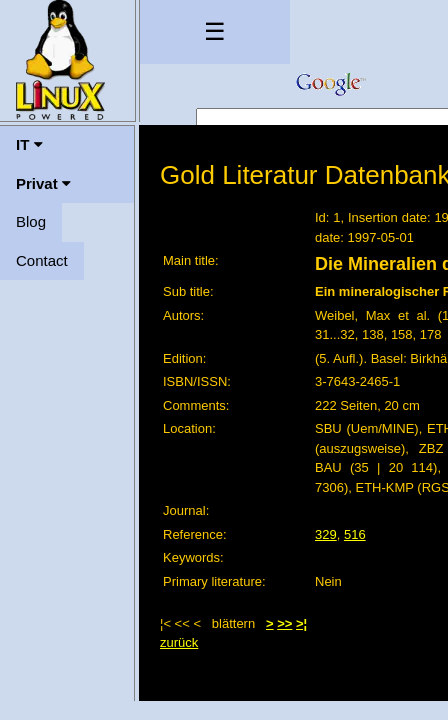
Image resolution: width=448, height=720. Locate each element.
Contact (42, 260)
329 (326, 534)
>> (284, 623)
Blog (31, 221)
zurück (179, 642)
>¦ (301, 623)
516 (355, 534)
